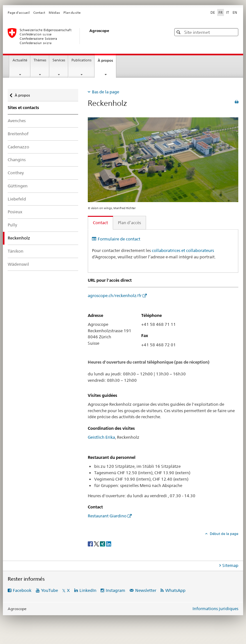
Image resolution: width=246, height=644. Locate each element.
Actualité (20, 60)
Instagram (115, 590)
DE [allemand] (213, 12)
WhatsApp (175, 590)
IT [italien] (228, 12)
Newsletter (146, 590)
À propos (107, 62)
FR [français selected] (221, 12)
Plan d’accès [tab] (129, 223)
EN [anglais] (235, 12)
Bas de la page (106, 92)
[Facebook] (91, 543)
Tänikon (16, 251)
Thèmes (40, 60)
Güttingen (18, 186)
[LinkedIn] (109, 543)
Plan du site (72, 13)
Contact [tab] (100, 223)
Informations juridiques (215, 609)
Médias (54, 13)
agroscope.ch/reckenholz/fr (115, 295)
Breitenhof (18, 134)
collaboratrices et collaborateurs (183, 250)
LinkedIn (88, 590)
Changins (17, 160)
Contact (39, 13)
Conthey (16, 173)
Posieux (15, 212)
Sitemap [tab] (230, 565)
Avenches (17, 121)
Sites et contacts (23, 108)
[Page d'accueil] (83, 36)
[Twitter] (97, 543)
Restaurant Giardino (107, 516)
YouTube (49, 590)
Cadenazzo (18, 147)
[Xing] (103, 543)
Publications (81, 60)
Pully (12, 225)
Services (59, 60)
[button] (179, 32)
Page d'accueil (19, 13)
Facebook (22, 590)
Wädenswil (18, 264)
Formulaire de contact (119, 239)
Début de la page (224, 534)
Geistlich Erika (101, 437)
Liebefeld (17, 199)
